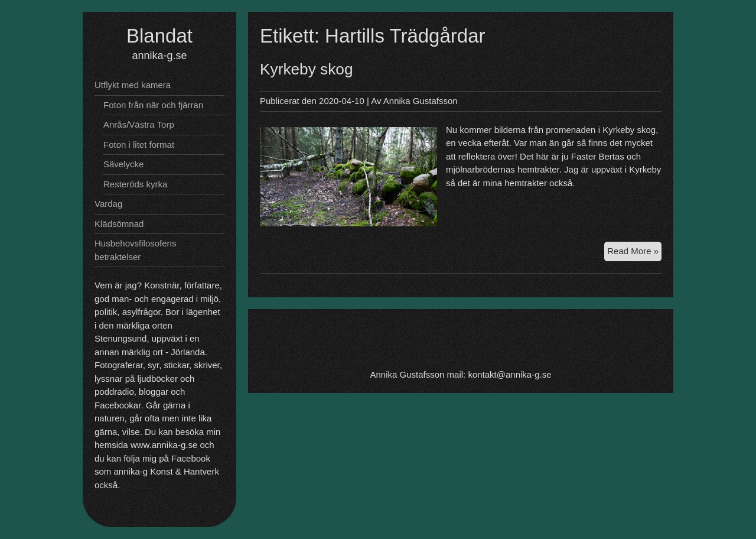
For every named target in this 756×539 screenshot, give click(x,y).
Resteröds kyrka (135, 184)
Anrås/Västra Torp (139, 124)
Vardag (108, 204)
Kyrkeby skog (307, 69)
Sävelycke (123, 164)
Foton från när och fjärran (153, 105)
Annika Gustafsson (421, 101)
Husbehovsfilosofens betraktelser (135, 250)
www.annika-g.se (164, 445)
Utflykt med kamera (133, 85)
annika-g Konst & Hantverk (167, 471)
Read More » (634, 253)
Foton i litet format (139, 145)
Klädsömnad (119, 224)
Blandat (159, 36)
